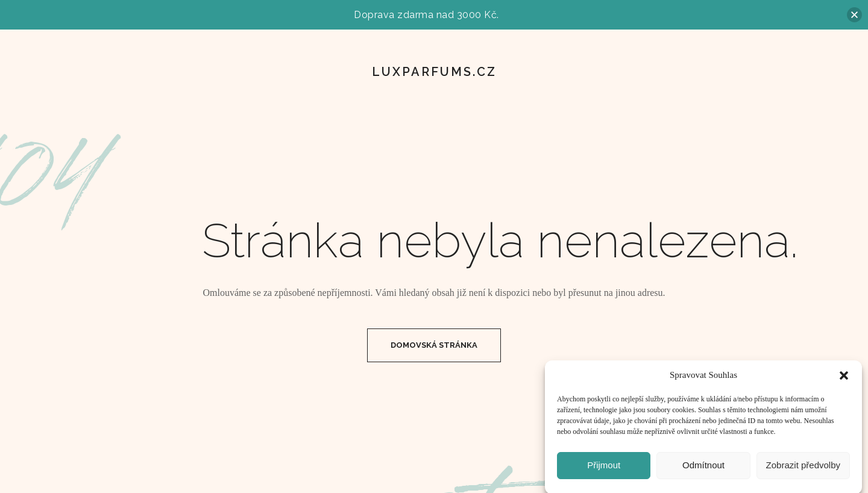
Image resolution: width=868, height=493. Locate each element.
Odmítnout (703, 470)
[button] (844, 380)
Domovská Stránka (434, 345)
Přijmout (604, 470)
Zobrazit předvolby (803, 470)
